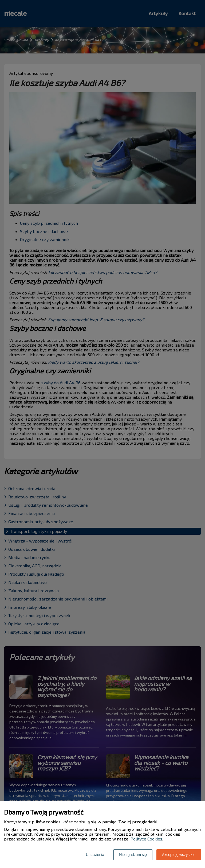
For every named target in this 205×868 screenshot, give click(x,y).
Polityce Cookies (146, 839)
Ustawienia (95, 855)
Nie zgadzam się (133, 855)
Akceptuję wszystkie (179, 855)
